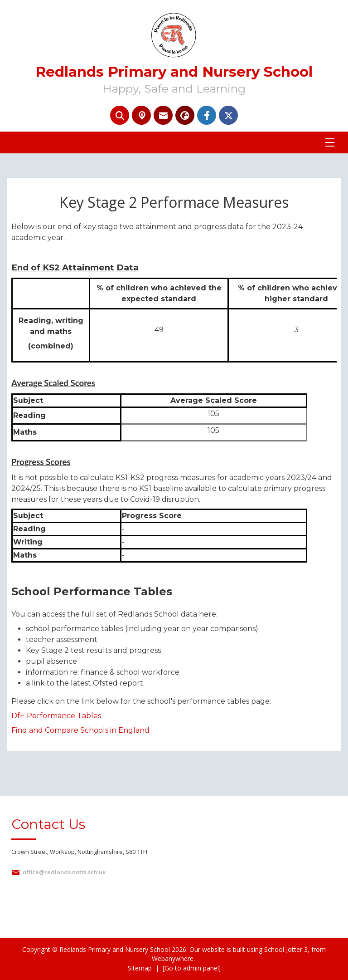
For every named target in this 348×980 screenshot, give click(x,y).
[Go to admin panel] (192, 968)
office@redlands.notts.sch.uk (64, 872)
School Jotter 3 (286, 949)
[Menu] (330, 142)
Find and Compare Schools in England (80, 730)
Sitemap (140, 968)
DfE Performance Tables (56, 716)
